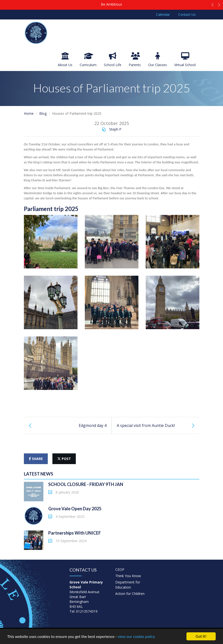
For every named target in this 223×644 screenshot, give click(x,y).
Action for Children (130, 594)
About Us (65, 60)
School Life (113, 60)
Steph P (115, 129)
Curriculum (88, 60)
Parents (135, 60)
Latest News (39, 474)
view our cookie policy (136, 637)
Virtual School (185, 60)
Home (29, 113)
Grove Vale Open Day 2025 (75, 509)
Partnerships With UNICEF (75, 533)
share (36, 459)
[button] (213, 6)
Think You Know (128, 576)
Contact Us (187, 14)
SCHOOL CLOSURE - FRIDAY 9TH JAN (86, 484)
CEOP (120, 569)
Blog (43, 113)
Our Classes (158, 60)
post (64, 459)
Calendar (163, 14)
